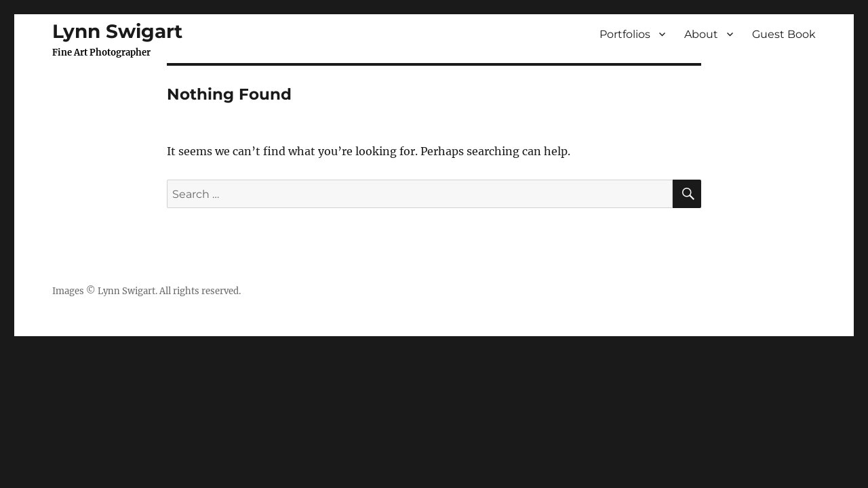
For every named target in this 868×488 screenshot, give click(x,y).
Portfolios (625, 34)
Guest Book (784, 34)
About (701, 34)
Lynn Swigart (117, 31)
